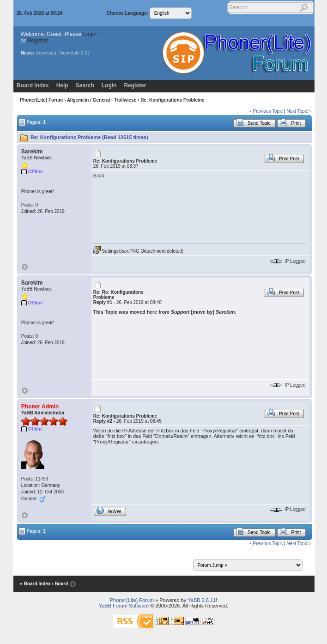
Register (38, 41)
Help (62, 85)
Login (90, 34)
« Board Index (35, 584)
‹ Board (60, 584)
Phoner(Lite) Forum (41, 100)
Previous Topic (268, 111)
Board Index (33, 85)
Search (85, 85)
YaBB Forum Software (124, 606)
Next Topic (298, 111)
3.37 (85, 53)
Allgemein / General (88, 100)
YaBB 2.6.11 (202, 600)
